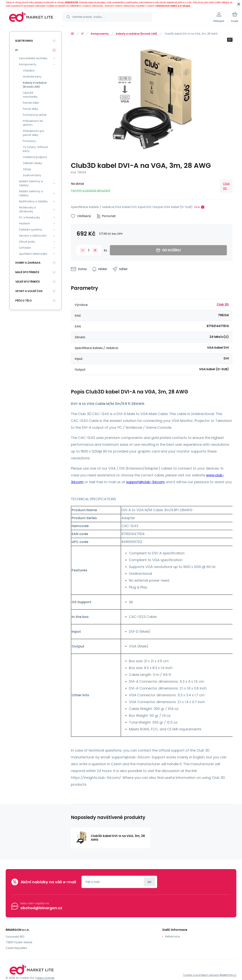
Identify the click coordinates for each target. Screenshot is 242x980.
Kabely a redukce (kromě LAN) (137, 34)
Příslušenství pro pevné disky (34, 133)
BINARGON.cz (228, 975)
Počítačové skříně (35, 115)
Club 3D (226, 186)
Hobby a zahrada (28, 263)
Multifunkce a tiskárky (33, 201)
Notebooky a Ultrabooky (27, 209)
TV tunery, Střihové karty (35, 149)
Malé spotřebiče (27, 272)
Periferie (24, 224)
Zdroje (27, 169)
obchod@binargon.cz (41, 908)
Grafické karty (32, 77)
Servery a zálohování (33, 236)
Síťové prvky (27, 242)
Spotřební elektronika (33, 254)
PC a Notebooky (30, 217)
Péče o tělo (24, 301)
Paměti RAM (31, 103)
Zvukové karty (32, 175)
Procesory (29, 141)
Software (25, 248)
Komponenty (100, 34)
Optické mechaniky (30, 95)
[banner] (31, 17)
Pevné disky (31, 109)
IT (82, 34)
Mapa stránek (45, 978)
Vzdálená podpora (35, 157)
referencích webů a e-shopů (173, 6)
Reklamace (173, 936)
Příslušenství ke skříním (33, 123)
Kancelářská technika (33, 58)
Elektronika (24, 41)
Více (197, 207)
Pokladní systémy (31, 230)
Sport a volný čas (29, 291)
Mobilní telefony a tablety (31, 183)
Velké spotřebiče (28, 282)
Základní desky (33, 163)
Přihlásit (149, 882)
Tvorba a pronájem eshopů (201, 975)
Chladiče (29, 71)
